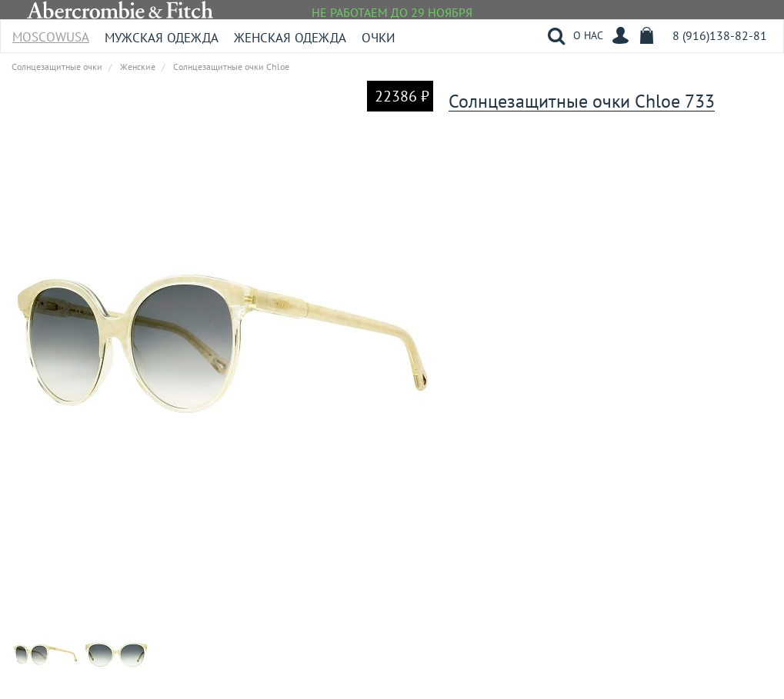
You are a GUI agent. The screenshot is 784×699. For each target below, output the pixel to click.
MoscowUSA (51, 32)
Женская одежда (290, 38)
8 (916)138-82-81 (720, 35)
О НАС (588, 35)
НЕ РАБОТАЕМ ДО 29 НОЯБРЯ (392, 12)
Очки (379, 38)
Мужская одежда (162, 38)
